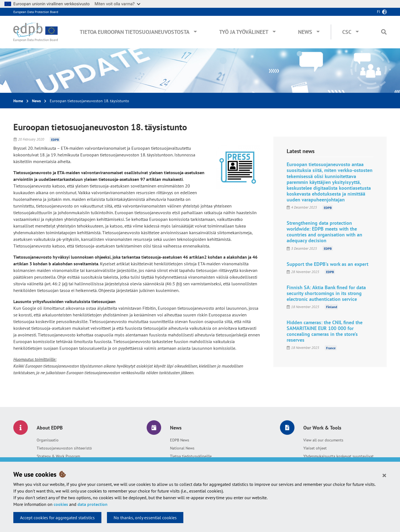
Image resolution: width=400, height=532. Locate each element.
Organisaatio (48, 440)
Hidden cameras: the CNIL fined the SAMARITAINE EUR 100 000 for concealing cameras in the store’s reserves (325, 331)
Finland (332, 307)
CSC (347, 32)
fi (378, 12)
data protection (92, 504)
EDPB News (180, 440)
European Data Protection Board (36, 12)
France (331, 348)
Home (18, 101)
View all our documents (323, 440)
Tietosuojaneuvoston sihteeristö (64, 448)
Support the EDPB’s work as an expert (327, 264)
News (305, 32)
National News (182, 448)
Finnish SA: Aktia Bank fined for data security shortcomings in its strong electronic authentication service (326, 293)
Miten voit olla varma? (117, 4)
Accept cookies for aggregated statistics (57, 518)
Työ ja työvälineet (244, 32)
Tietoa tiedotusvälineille (191, 456)
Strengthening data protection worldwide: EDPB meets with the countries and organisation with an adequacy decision (324, 232)
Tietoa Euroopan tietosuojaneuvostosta (135, 32)
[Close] (384, 475)
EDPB (55, 139)
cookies (61, 504)
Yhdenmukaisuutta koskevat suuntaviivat (338, 456)
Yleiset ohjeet (315, 448)
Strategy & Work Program (58, 456)
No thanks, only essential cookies (145, 518)
